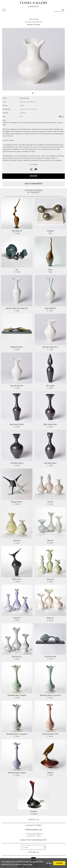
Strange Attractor (17, 502)
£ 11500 (17, 272)
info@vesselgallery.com (34, 830)
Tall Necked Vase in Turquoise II (50, 696)
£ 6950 (17, 350)
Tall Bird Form (17, 579)
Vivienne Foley (34, 19)
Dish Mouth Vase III (17, 463)
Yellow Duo (17, 541)
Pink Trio (50, 502)
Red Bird (50, 773)
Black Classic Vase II (50, 425)
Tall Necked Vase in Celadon (17, 696)
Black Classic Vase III (17, 425)
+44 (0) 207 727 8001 (33, 826)
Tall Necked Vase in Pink (50, 734)
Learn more (27, 864)
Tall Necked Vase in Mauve (17, 773)
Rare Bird (33, 812)
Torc (17, 270)
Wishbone (50, 231)
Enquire (34, 176)
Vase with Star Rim (17, 386)
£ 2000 (50, 388)
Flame (50, 270)
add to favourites (33, 184)
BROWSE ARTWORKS (34, 25)
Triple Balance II (17, 231)
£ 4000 (50, 621)
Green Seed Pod (50, 309)
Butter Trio (50, 618)
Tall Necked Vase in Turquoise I (17, 734)
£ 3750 (50, 504)
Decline (49, 863)
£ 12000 (17, 234)
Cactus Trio (50, 579)
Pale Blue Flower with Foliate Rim (17, 309)
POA (50, 234)
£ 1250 (50, 350)
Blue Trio (50, 541)
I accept (59, 863)
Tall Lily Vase (50, 386)
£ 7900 (50, 659)
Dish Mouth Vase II (50, 463)
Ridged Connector (17, 347)
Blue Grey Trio (17, 657)
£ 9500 (50, 775)
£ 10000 (17, 582)
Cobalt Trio (17, 618)
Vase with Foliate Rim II (50, 347)
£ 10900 (34, 814)
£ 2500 (17, 427)
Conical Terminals (50, 657)
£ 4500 (50, 543)
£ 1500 (17, 311)
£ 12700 (17, 504)
